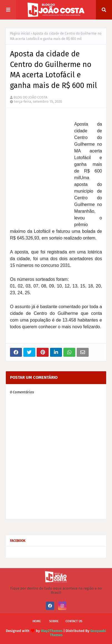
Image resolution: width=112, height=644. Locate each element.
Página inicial (20, 33)
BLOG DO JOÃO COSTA (30, 97)
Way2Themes (52, 631)
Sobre (54, 621)
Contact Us (74, 621)
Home (37, 621)
